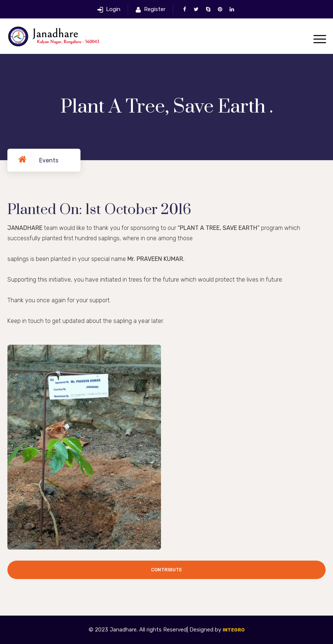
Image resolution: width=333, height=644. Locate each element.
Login (113, 9)
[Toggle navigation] (320, 40)
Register (155, 9)
